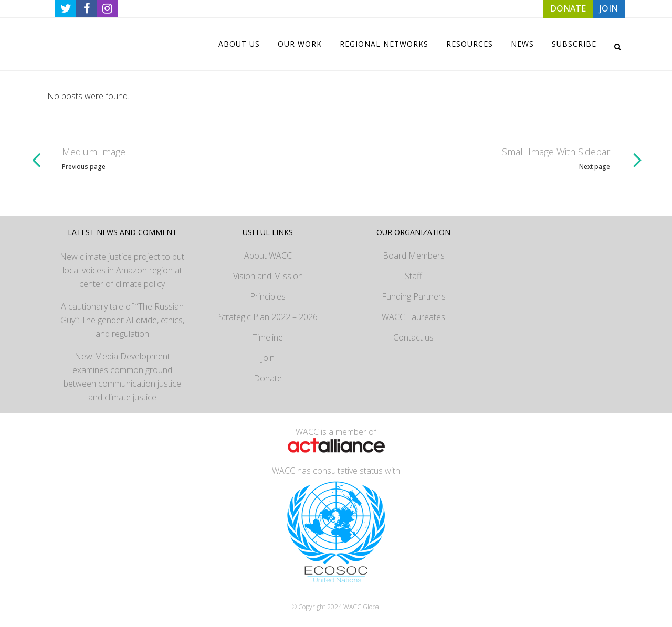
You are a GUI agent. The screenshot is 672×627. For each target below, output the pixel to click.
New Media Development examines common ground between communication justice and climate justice (122, 377)
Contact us (413, 337)
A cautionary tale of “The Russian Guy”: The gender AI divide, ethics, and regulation (122, 320)
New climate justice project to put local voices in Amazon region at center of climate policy (122, 270)
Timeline (268, 337)
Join (268, 358)
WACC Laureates (413, 317)
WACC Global (362, 607)
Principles (268, 296)
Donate (268, 378)
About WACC (268, 256)
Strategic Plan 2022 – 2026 (268, 317)
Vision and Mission (268, 276)
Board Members (414, 256)
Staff (413, 276)
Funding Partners (414, 296)
